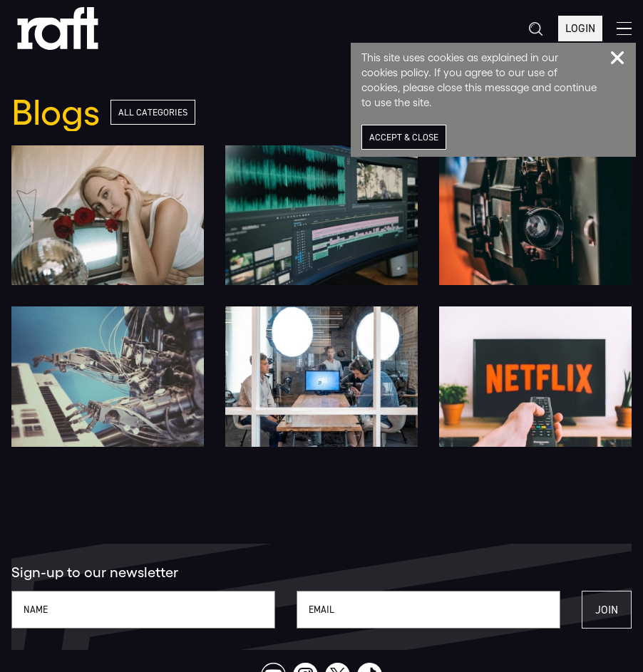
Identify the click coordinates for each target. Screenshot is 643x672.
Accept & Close (404, 137)
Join (607, 610)
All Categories (153, 112)
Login (580, 28)
